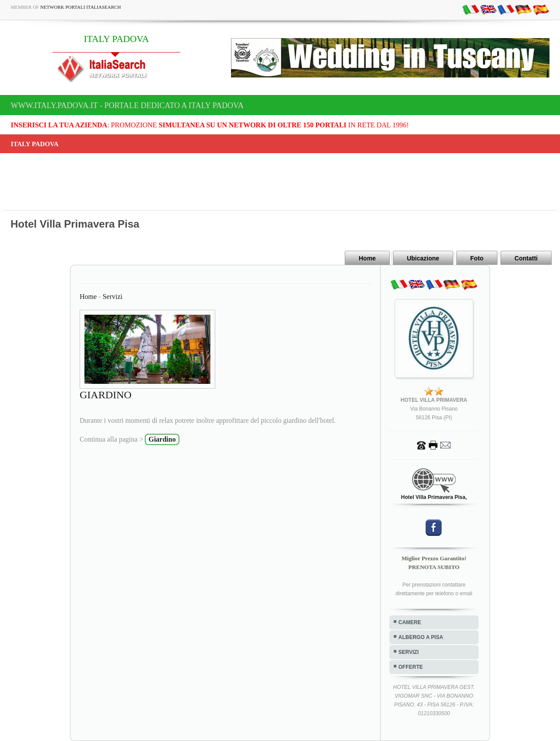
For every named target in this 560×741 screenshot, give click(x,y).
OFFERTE (411, 667)
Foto (477, 258)
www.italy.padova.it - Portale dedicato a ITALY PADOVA (127, 105)
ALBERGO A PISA (421, 637)
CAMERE (410, 622)
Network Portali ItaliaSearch (81, 7)
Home (367, 258)
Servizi (112, 297)
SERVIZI (409, 652)
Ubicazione (423, 258)
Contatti (526, 258)
